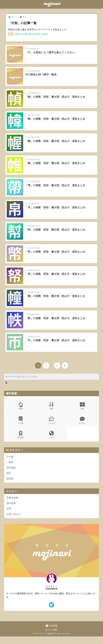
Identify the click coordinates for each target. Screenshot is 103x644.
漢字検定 (21, 441)
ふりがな (51, 427)
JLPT (51, 441)
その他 (10, 464)
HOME (51, 633)
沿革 (9, 516)
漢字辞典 (11, 510)
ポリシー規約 (51, 637)
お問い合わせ (13, 522)
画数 (51, 413)
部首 (82, 413)
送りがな (82, 427)
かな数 (21, 427)
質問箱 (10, 486)
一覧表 (10, 469)
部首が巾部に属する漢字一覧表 (31, 34)
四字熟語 (11, 475)
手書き (21, 413)
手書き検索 (12, 505)
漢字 (9, 480)
